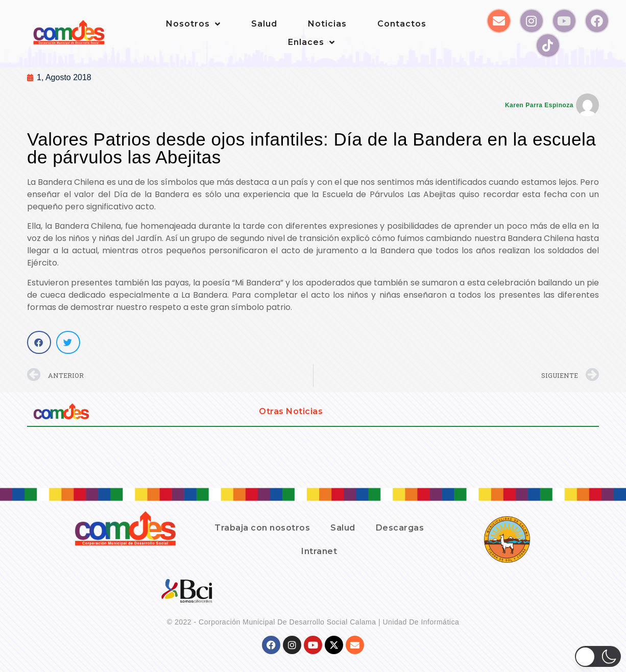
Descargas (400, 528)
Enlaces (311, 42)
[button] (39, 342)
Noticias (327, 24)
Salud (264, 24)
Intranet (319, 551)
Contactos (402, 24)
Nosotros (193, 24)
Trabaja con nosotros (262, 528)
